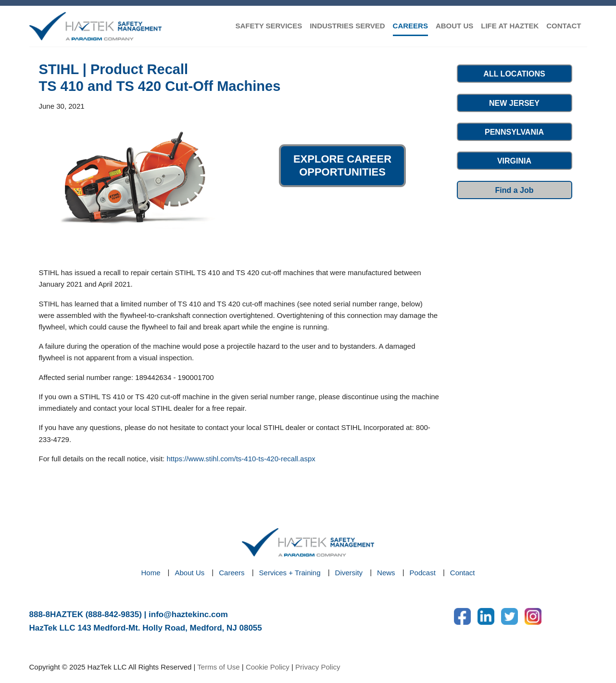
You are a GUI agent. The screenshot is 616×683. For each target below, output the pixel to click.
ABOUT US (454, 26)
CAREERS (410, 26)
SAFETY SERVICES (269, 26)
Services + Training (290, 573)
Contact (463, 573)
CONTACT (564, 26)
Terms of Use (218, 667)
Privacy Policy (318, 667)
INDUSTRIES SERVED (347, 26)
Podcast (423, 573)
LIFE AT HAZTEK (510, 26)
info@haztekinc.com (188, 614)
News (386, 573)
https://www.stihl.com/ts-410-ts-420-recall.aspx (241, 459)
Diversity (349, 573)
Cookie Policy (268, 667)
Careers (232, 573)
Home (151, 573)
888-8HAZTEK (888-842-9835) (86, 614)
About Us (190, 573)
